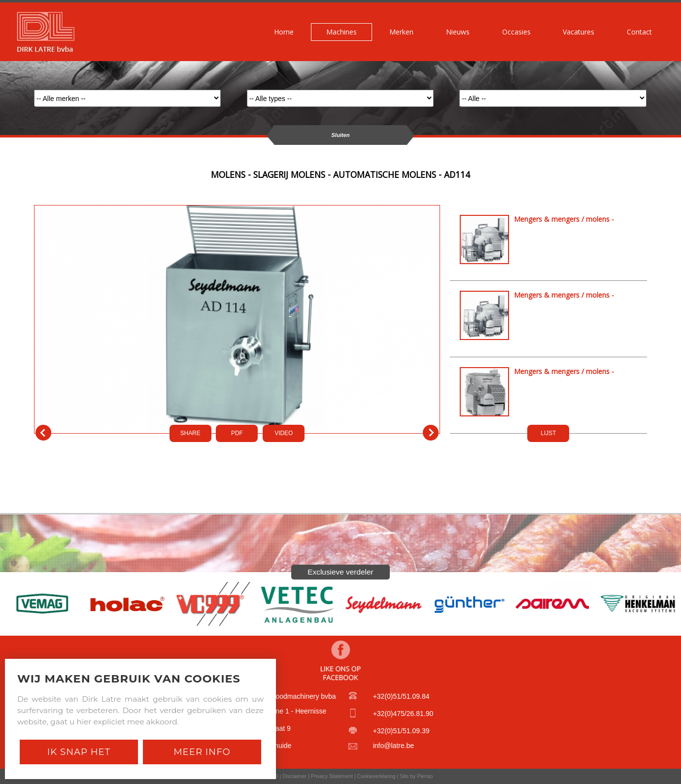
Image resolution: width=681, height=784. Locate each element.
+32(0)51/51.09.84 (401, 696)
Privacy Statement (332, 776)
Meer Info (202, 752)
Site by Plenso (416, 776)
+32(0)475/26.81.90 (403, 714)
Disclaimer (294, 776)
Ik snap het (79, 752)
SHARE (190, 433)
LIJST (548, 433)
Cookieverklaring (376, 776)
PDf (237, 433)
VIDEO (284, 433)
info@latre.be (393, 746)
